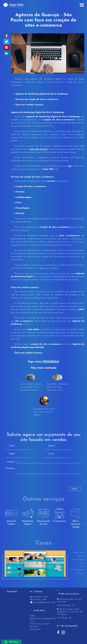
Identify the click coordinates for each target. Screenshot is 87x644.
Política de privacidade (40, 624)
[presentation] (23, 482)
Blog (33, 616)
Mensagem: (10, 468)
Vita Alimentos (79, 573)
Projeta (82, 563)
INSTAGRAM (51, 362)
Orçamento (36, 629)
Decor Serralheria (78, 560)
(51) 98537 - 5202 (39, 597)
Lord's (82, 566)
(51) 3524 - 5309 (38, 600)
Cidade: (12, 454)
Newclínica (81, 556)
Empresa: (11, 462)
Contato (34, 627)
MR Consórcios (79, 553)
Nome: (12, 446)
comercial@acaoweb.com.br (43, 602)
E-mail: (51, 454)
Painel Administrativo (77, 570)
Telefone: (52, 446)
